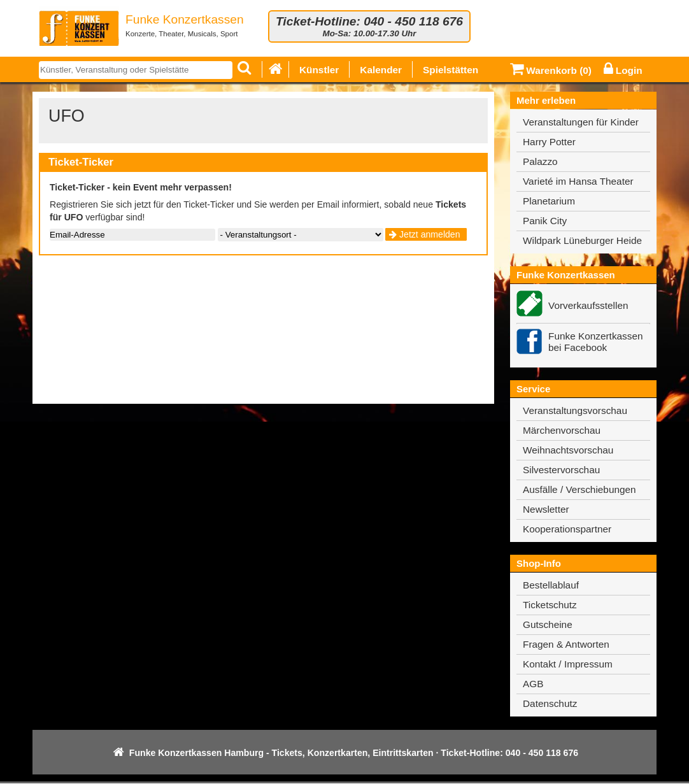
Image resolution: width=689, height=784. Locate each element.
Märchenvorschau (562, 430)
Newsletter (546, 509)
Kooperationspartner (567, 529)
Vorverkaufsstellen (588, 305)
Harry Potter (549, 142)
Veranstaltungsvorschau (575, 410)
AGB (533, 684)
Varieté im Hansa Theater (578, 181)
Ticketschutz (550, 605)
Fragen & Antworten (566, 644)
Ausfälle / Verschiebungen (579, 489)
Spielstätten (451, 70)
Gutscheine (548, 624)
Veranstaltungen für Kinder (581, 122)
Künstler (319, 70)
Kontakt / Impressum (568, 664)
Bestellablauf (551, 585)
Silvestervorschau (561, 470)
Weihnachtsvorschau (568, 450)
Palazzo (540, 161)
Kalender (381, 70)
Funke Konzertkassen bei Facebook (596, 342)
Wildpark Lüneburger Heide (582, 240)
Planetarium (549, 201)
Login (623, 70)
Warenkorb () (551, 70)
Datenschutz (550, 703)
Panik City (545, 221)
